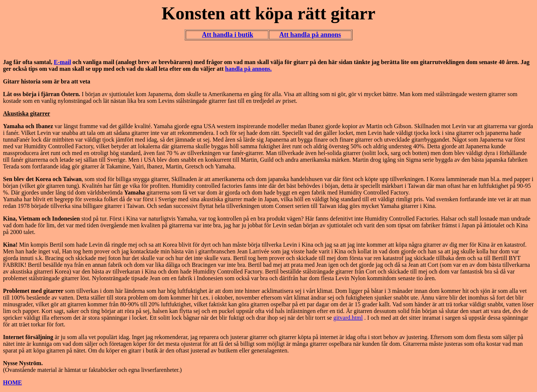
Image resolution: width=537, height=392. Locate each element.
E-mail (62, 62)
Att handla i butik (227, 35)
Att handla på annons (310, 35)
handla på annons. (249, 69)
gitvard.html (348, 318)
